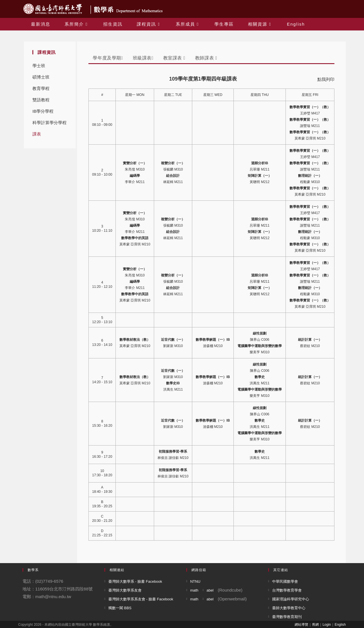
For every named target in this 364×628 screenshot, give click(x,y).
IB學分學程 (43, 111)
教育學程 (41, 88)
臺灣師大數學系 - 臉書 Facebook (135, 581)
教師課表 (206, 58)
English (340, 625)
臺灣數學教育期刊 (287, 617)
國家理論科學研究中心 (291, 599)
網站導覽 (301, 625)
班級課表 (143, 58)
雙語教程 (41, 100)
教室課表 (174, 58)
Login (327, 625)
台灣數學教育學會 (287, 590)
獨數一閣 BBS (120, 608)
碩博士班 (41, 77)
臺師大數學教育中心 (289, 608)
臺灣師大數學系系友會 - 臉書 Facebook (141, 599)
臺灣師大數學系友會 (125, 590)
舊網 (315, 625)
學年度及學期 (108, 58)
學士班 (39, 66)
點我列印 (326, 79)
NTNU (195, 581)
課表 (37, 134)
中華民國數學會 (285, 581)
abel (210, 590)
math (194, 590)
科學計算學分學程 (49, 123)
